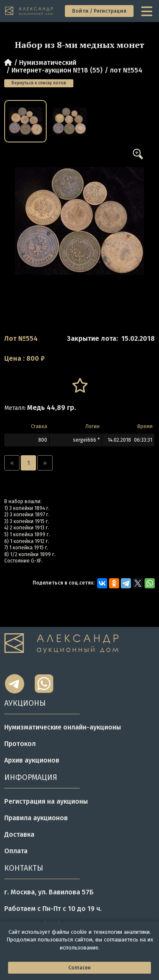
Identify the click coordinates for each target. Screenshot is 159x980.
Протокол (20, 744)
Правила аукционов (36, 818)
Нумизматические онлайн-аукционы (63, 727)
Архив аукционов (32, 760)
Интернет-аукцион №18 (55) (57, 70)
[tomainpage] (29, 11)
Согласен (79, 968)
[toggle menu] (148, 11)
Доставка (19, 834)
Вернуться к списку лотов (39, 83)
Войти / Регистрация (99, 11)
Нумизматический (48, 63)
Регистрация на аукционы (46, 801)
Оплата (16, 851)
